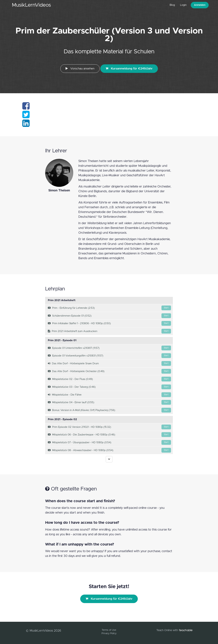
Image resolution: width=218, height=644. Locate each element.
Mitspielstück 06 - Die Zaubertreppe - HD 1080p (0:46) (109, 435)
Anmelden (200, 5)
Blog (172, 5)
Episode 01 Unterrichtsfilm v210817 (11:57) (109, 348)
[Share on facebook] (26, 108)
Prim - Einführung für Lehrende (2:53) (109, 308)
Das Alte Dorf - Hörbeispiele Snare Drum (109, 363)
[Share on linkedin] (26, 125)
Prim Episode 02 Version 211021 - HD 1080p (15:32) (109, 427)
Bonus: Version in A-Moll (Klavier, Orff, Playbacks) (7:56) (109, 410)
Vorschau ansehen (80, 69)
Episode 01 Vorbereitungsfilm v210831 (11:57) (109, 356)
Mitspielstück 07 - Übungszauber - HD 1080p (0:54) (109, 442)
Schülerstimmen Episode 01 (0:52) (109, 316)
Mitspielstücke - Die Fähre (109, 395)
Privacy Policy (109, 633)
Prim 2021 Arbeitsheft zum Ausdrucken (109, 331)
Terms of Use (109, 630)
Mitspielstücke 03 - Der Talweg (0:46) (109, 387)
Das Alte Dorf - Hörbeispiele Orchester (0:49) (109, 371)
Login (183, 5)
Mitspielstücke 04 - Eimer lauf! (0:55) (109, 402)
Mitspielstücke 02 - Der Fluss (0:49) (109, 379)
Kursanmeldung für (129, 69)
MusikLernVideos (31, 5)
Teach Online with (174, 630)
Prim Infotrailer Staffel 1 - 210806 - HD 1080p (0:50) (109, 323)
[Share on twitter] (26, 117)
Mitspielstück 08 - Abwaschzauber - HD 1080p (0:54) (109, 450)
